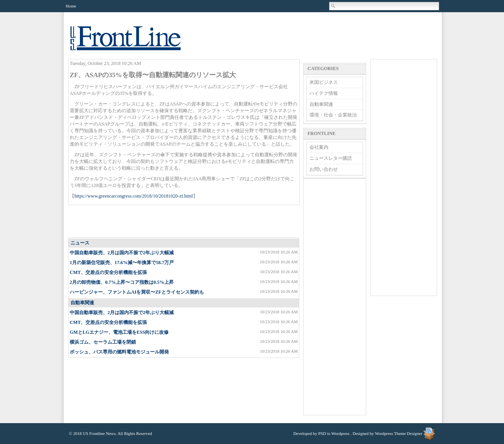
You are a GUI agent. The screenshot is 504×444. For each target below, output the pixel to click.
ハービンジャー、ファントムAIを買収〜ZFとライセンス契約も (137, 292)
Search (334, 6)
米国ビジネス (324, 82)
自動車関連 (82, 303)
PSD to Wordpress (334, 433)
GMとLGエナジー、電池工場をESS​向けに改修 (119, 332)
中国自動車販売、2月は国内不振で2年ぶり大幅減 (122, 253)
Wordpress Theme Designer (398, 433)
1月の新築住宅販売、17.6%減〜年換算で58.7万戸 (122, 263)
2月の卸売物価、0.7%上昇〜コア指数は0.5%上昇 (122, 282)
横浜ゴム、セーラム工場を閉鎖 (103, 342)
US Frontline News (133, 43)
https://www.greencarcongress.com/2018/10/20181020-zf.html (134, 196)
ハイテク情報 (324, 93)
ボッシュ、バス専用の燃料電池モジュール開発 (119, 352)
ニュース (80, 243)
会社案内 (319, 147)
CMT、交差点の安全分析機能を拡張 (108, 272)
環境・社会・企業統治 (333, 115)
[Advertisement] (184, 222)
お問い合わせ (324, 169)
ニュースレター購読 (331, 158)
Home (71, 6)
